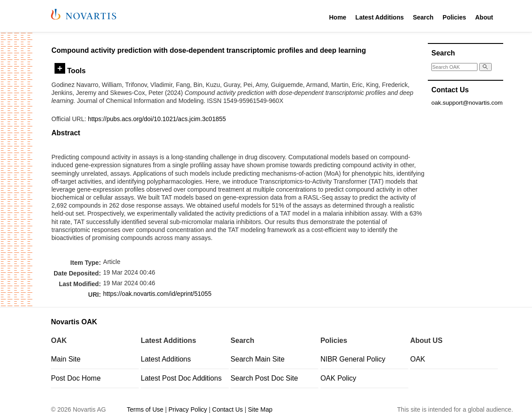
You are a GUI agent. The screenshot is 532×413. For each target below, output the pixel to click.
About (484, 17)
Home (338, 17)
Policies (454, 17)
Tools (70, 71)
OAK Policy (338, 378)
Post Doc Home (76, 378)
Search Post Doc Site (264, 378)
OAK (418, 359)
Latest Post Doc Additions (181, 378)
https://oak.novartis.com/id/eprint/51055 (157, 294)
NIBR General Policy (353, 359)
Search (423, 17)
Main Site (66, 359)
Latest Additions (380, 17)
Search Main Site (258, 359)
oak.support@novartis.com (467, 103)
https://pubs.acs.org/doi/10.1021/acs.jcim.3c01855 (157, 119)
